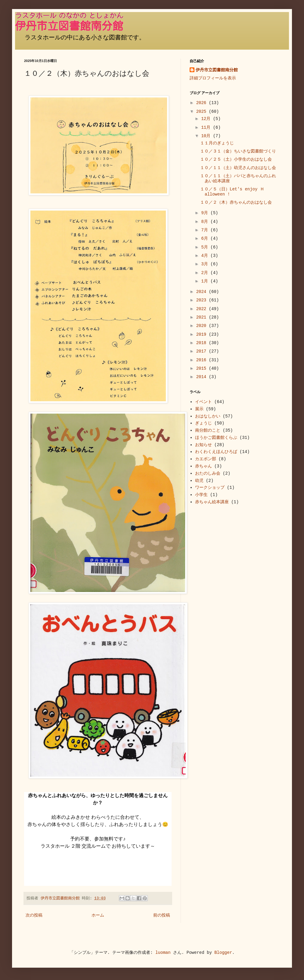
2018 (203, 343)
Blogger (223, 953)
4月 (206, 256)
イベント (203, 402)
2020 (203, 326)
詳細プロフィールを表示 (213, 78)
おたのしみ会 (208, 473)
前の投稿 (162, 915)
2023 (203, 300)
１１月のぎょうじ (217, 143)
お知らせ (203, 445)
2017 (203, 351)
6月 (206, 239)
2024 (203, 292)
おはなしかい (208, 416)
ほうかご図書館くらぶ (216, 438)
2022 (203, 309)
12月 (207, 119)
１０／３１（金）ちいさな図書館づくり (240, 151)
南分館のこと (208, 430)
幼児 (199, 481)
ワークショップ (210, 488)
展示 (199, 409)
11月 (207, 128)
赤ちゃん (203, 466)
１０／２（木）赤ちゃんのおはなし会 (236, 202)
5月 (206, 247)
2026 (203, 103)
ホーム (98, 915)
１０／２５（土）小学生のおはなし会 (236, 159)
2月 (206, 273)
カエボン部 (206, 459)
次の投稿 (34, 915)
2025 (203, 112)
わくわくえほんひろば (216, 452)
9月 (206, 213)
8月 (206, 222)
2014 (203, 377)
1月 (206, 281)
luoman (163, 953)
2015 (203, 368)
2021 (203, 317)
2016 (203, 360)
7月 (206, 230)
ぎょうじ (203, 423)
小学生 (201, 495)
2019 (203, 334)
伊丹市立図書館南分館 (217, 70)
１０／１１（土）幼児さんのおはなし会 (238, 168)
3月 (206, 264)
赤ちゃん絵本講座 (212, 502)
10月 (207, 136)
